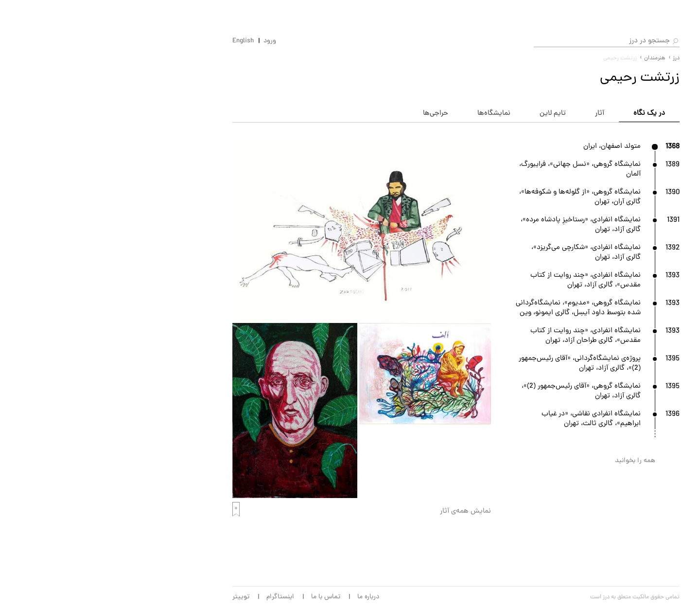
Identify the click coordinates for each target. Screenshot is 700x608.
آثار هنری (608, 126)
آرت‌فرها (609, 195)
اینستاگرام (125, 597)
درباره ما (213, 597)
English (88, 41)
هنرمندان (608, 103)
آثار (445, 114)
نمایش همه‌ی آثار (310, 511)
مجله (614, 263)
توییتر (86, 597)
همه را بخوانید (480, 461)
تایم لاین (398, 114)
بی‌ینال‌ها (608, 217)
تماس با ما (171, 597)
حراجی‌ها (608, 172)
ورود (115, 41)
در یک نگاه (494, 114)
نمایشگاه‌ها (604, 80)
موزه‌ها (612, 240)
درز (521, 58)
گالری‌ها (610, 149)
